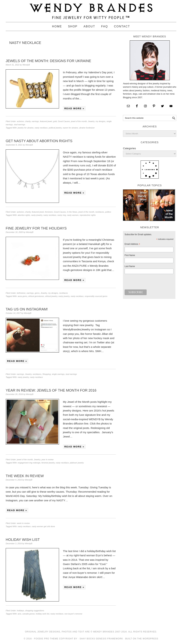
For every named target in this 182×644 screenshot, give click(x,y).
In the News (72, 212)
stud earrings (20, 125)
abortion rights (24, 215)
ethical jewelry (51, 296)
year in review (47, 460)
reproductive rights (88, 215)
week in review (23, 523)
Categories (129, 148)
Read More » (74, 108)
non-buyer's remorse (73, 614)
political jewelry (55, 128)
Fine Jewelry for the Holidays (36, 228)
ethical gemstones (36, 296)
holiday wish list (42, 614)
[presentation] (152, 283)
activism (20, 121)
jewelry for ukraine (26, 128)
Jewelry (91, 121)
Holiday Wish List (23, 540)
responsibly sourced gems (96, 296)
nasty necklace (41, 128)
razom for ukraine (70, 128)
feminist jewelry (48, 463)
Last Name (130, 266)
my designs (100, 121)
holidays (20, 611)
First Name (130, 255)
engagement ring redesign (29, 463)
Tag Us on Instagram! (27, 309)
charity (28, 121)
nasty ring (62, 215)
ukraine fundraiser (87, 128)
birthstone (21, 293)
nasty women (73, 215)
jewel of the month (79, 121)
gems (37, 293)
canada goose (29, 614)
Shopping (47, 374)
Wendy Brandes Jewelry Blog (91, 9)
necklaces (100, 212)
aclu (19, 614)
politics (108, 212)
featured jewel (46, 121)
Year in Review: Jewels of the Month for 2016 (51, 390)
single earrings (58, 374)
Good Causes (64, 121)
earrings (35, 121)
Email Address (132, 245)
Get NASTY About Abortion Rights (39, 141)
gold (55, 121)
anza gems (22, 296)
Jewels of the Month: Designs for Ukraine (48, 61)
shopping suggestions (34, 611)
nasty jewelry (37, 215)
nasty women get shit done (43, 526)
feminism (49, 212)
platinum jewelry (77, 463)
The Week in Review (25, 476)
